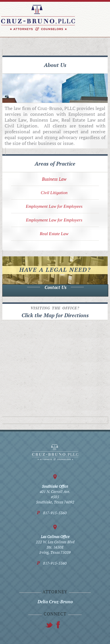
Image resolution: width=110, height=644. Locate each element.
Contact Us (55, 287)
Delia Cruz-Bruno (55, 602)
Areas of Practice (55, 164)
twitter (58, 625)
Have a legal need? (55, 270)
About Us (55, 65)
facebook (49, 625)
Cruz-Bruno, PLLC (38, 18)
